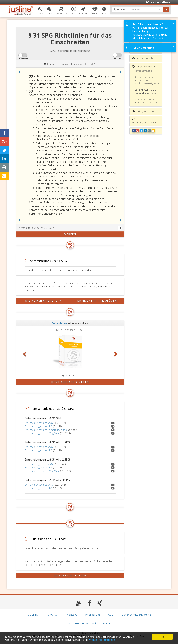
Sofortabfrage (60, 323)
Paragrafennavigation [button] (144, 67)
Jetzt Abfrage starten (70, 382)
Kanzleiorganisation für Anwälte (89, 623)
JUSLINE (32, 614)
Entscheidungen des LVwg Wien (42, 433)
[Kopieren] (120, 228)
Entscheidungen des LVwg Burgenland (46, 430)
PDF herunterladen (143, 58)
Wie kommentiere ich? (43, 301)
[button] (40, 11)
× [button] (173, 23)
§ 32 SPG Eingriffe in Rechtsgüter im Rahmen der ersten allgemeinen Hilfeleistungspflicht (146, 104)
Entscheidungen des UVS (39, 426)
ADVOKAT (52, 614)
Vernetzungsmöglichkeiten (145, 121)
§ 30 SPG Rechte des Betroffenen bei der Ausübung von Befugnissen (147, 80)
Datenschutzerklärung (136, 614)
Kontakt (72, 614)
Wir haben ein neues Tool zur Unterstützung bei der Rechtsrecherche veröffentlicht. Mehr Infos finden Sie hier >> (150, 33)
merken (70, 234)
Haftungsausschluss (143, 111)
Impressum (93, 614)
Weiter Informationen (103, 640)
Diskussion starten (70, 575)
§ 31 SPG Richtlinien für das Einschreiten (146, 91)
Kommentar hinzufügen (97, 301)
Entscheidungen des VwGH (40, 423)
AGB (111, 614)
